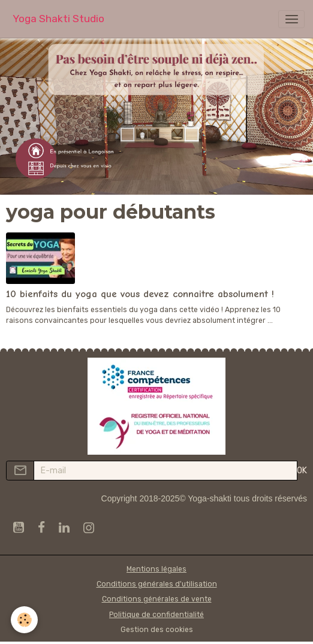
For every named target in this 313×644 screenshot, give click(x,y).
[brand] (58, 19)
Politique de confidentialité (156, 615)
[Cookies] (24, 620)
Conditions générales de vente (157, 599)
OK (302, 471)
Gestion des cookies (157, 630)
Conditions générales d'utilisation (157, 584)
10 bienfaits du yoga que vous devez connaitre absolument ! (140, 294)
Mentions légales (156, 569)
